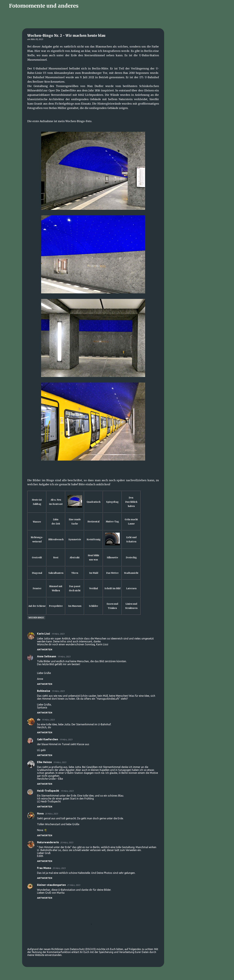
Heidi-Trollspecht (48, 791)
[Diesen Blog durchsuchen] (214, 6)
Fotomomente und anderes (44, 6)
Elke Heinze (44, 762)
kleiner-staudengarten (51, 885)
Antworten (45, 650)
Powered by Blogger (117, 975)
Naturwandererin (48, 842)
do (39, 719)
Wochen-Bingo (36, 618)
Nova (40, 813)
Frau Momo (44, 868)
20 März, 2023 (51, 814)
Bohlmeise (44, 691)
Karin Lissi (44, 634)
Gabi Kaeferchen (48, 739)
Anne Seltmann (47, 656)
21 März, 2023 (74, 885)
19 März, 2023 (58, 634)
